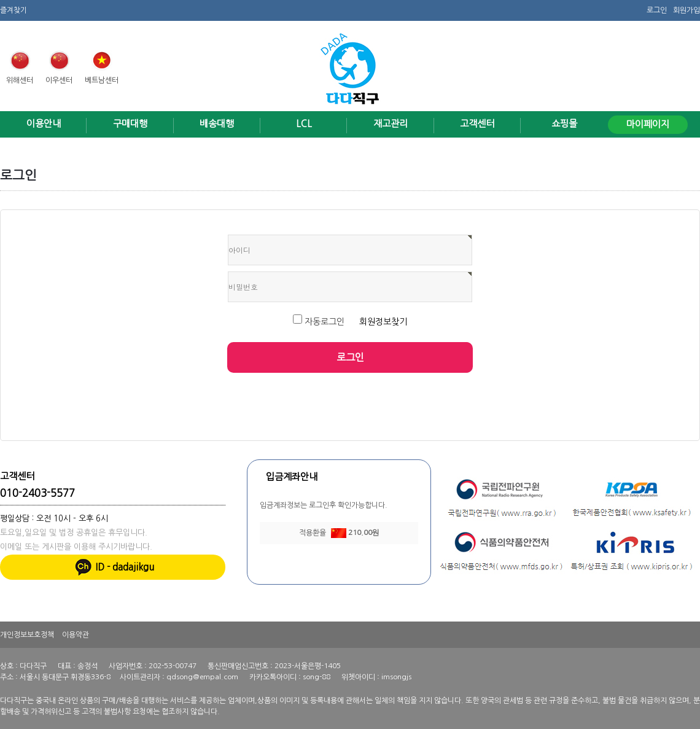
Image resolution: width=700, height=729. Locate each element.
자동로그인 (320, 322)
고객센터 (477, 124)
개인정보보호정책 (27, 634)
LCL (304, 124)
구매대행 (130, 124)
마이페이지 (648, 124)
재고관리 (391, 124)
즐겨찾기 (14, 10)
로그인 (657, 10)
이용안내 (44, 124)
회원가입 (686, 10)
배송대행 (217, 124)
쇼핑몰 (564, 124)
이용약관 (76, 634)
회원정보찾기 (383, 322)
